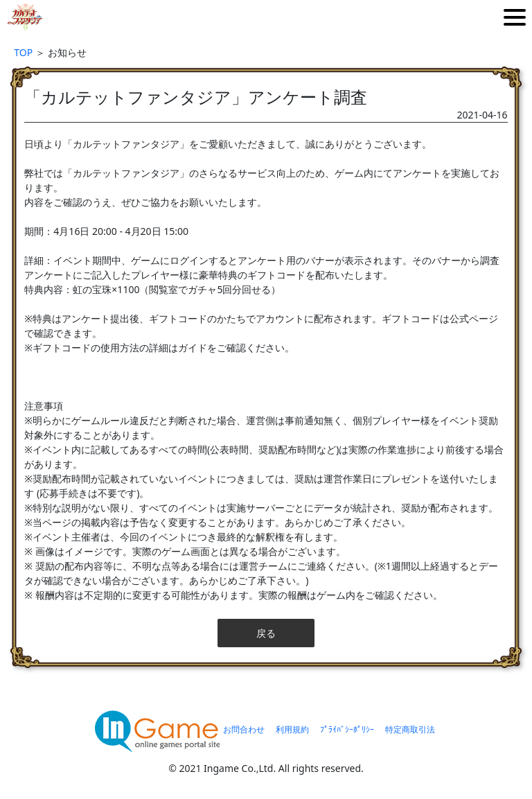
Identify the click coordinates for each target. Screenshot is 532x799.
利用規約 (292, 729)
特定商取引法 (410, 729)
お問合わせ (244, 729)
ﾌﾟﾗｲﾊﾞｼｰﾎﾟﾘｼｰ (347, 729)
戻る (266, 633)
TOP (23, 52)
